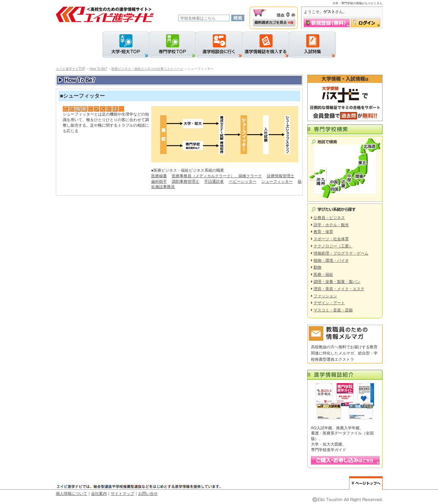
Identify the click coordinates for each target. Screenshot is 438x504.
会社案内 (99, 494)
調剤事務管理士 (186, 181)
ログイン (365, 23)
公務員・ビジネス (329, 218)
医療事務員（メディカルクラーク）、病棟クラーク (217, 176)
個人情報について (72, 494)
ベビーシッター (243, 181)
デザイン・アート (329, 303)
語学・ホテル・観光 (331, 225)
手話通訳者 (214, 181)
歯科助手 (159, 181)
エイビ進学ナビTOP (71, 69)
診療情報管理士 (281, 176)
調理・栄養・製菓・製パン (337, 282)
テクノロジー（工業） (333, 246)
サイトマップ (122, 494)
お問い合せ (148, 494)
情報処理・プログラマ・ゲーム (341, 253)
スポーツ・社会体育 (331, 239)
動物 (317, 267)
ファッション (325, 296)
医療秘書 (159, 176)
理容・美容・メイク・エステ (339, 289)
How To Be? (98, 69)
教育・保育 (323, 232)
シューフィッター (277, 181)
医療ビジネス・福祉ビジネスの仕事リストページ (147, 69)
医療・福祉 (323, 275)
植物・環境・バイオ (331, 260)
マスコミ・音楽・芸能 (333, 310)
